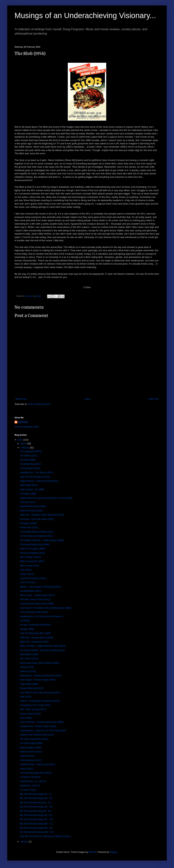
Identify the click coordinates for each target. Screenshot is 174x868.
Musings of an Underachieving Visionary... (85, 15)
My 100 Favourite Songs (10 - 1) (36, 794)
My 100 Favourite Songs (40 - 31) (36, 807)
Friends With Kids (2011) (32, 688)
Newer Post (21, 399)
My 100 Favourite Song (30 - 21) (36, 803)
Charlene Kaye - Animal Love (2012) (37, 764)
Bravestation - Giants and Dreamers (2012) (41, 676)
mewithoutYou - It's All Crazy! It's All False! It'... (42, 616)
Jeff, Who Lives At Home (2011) (35, 599)
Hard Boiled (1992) (29, 654)
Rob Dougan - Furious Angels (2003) (38, 680)
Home (88, 399)
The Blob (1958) (28, 460)
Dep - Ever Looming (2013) (33, 709)
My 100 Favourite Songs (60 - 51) (36, 815)
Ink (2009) (25, 621)
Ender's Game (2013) (30, 714)
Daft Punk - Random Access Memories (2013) (42, 515)
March (24, 444)
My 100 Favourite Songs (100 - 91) (37, 832)
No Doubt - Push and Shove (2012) (37, 519)
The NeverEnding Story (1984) (35, 544)
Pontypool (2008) (28, 523)
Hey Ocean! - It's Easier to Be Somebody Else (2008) (46, 608)
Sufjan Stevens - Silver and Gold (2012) (39, 481)
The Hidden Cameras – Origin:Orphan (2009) (42, 540)
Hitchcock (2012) (28, 671)
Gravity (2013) (27, 667)
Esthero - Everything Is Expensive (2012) (40, 701)
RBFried (93, 852)
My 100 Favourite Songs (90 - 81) (36, 828)
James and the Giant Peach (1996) (37, 604)
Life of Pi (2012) (28, 582)
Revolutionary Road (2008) (33, 506)
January (25, 842)
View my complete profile (27, 427)
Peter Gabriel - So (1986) (32, 490)
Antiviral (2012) (27, 756)
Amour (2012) (27, 769)
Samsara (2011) (28, 502)
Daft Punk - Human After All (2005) (37, 638)
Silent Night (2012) (29, 485)
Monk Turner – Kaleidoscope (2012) (37, 595)
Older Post (153, 399)
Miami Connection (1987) (32, 561)
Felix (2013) (26, 697)
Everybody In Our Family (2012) (35, 705)
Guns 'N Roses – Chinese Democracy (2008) (42, 722)
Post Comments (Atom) (39, 404)
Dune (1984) (26, 718)
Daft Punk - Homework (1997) (34, 642)
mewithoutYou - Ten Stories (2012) (37, 473)
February (25, 448)
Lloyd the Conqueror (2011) (33, 578)
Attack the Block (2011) (31, 752)
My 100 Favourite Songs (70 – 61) (36, 819)
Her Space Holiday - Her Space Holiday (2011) (43, 650)
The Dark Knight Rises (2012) (34, 739)
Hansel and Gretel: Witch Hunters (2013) (40, 663)
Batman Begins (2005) (31, 748)
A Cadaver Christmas (30, 777)
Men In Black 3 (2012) (31, 557)
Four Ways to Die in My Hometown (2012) (40, 693)
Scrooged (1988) (28, 494)
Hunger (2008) (27, 629)
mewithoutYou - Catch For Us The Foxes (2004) (43, 731)
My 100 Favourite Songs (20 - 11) (36, 798)
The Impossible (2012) (31, 451)
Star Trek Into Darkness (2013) (35, 477)
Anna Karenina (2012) (31, 760)
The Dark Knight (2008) (31, 743)
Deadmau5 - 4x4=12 (30, 786)
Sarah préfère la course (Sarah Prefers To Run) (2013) (46, 498)
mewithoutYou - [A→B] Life (33, 781)
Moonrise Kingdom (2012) (32, 553)
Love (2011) (26, 570)
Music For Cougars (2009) (33, 549)
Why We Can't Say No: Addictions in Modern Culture (45, 836)
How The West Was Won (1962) (35, 633)
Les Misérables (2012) (31, 591)
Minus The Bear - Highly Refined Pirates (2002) (43, 646)
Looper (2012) (27, 574)
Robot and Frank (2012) (31, 511)
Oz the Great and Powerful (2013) (36, 536)
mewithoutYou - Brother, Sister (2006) (38, 726)
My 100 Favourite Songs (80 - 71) (36, 824)
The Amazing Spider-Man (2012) (36, 773)
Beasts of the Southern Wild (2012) (37, 735)
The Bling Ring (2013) (31, 464)
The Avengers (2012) (30, 468)
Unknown (23, 422)
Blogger (114, 852)
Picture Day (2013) (29, 527)
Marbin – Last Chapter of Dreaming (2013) (40, 587)
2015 (21, 440)
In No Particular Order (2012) (34, 612)
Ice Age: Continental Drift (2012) (35, 625)
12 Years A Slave (28, 790)
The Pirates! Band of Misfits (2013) (37, 532)
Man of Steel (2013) (29, 566)
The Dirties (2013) (29, 456)
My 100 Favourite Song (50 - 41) (36, 811)
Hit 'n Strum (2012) (29, 659)
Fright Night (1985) (29, 684)
